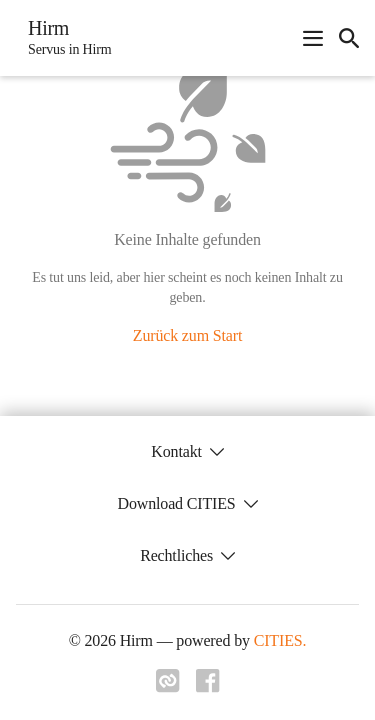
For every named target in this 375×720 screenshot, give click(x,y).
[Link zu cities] (168, 687)
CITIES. (280, 640)
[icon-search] (349, 38)
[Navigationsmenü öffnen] (313, 38)
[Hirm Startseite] (64, 38)
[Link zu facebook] (208, 687)
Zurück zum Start (187, 335)
